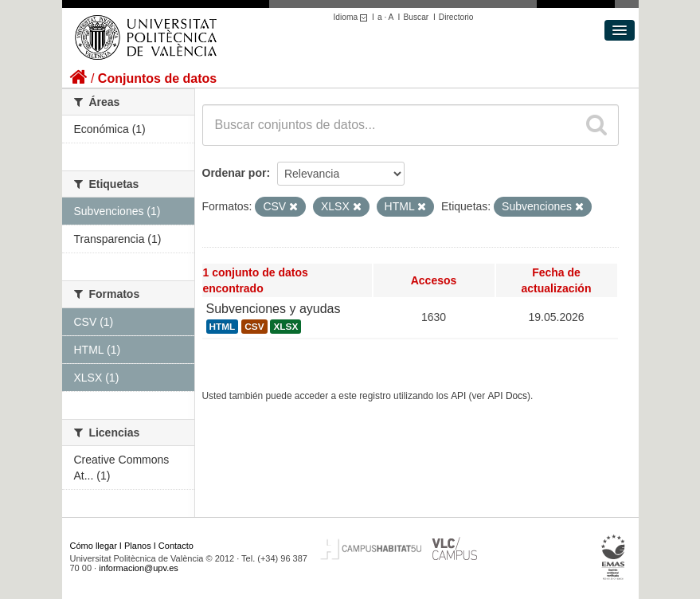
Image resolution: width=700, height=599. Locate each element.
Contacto (176, 546)
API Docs (507, 396)
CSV (254, 327)
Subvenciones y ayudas (274, 309)
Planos (138, 546)
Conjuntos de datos (157, 78)
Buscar (416, 17)
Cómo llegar (94, 546)
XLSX (285, 327)
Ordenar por (235, 173)
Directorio (456, 17)
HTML (223, 327)
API (458, 396)
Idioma (353, 17)
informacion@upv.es (139, 568)
